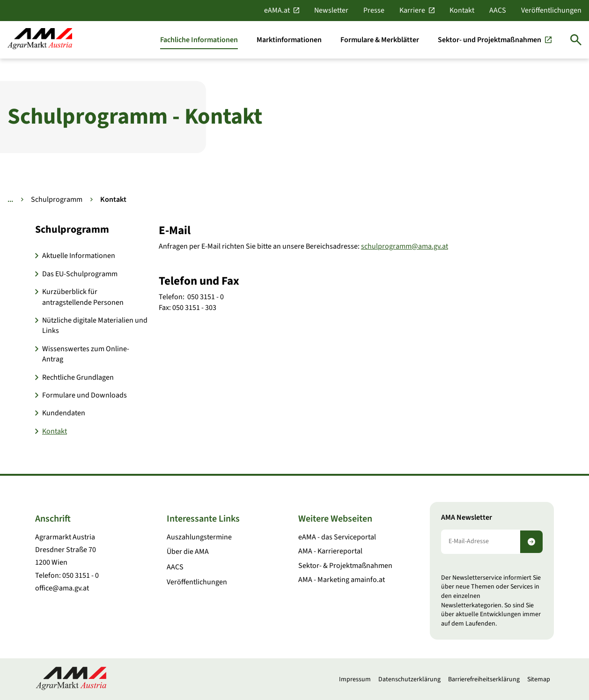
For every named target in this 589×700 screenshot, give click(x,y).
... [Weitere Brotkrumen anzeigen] (10, 199)
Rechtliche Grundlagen (78, 377)
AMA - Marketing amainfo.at (342, 580)
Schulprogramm (57, 199)
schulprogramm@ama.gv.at (405, 246)
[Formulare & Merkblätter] (380, 40)
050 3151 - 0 (81, 575)
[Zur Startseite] (40, 40)
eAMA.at (277, 10)
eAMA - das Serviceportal (337, 537)
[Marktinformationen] (289, 40)
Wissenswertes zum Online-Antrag (86, 354)
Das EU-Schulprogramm (80, 274)
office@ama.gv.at (62, 588)
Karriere (412, 10)
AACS (498, 10)
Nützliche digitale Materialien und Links (95, 325)
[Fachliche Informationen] (199, 40)
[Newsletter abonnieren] (531, 542)
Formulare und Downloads (85, 395)
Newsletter (331, 10)
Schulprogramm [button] (72, 229)
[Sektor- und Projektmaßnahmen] (495, 40)
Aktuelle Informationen (79, 256)
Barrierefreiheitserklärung (484, 679)
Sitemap (539, 679)
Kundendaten (64, 413)
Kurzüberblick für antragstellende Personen (83, 297)
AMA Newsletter (467, 518)
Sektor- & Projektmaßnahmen (345, 566)
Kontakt (462, 10)
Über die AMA (188, 552)
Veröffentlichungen (551, 10)
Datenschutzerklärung (409, 679)
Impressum (355, 679)
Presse (374, 10)
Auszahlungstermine (199, 537)
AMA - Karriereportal (330, 551)
